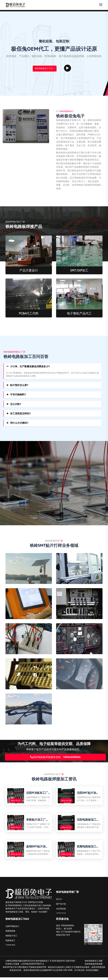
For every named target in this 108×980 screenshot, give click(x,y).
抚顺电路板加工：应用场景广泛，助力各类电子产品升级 (88, 849)
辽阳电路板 (10, 948)
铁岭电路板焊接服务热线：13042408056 (55, 757)
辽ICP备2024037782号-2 (33, 967)
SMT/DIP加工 (79, 270)
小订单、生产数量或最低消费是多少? (30, 366)
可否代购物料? (18, 394)
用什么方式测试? (19, 423)
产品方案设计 (29, 270)
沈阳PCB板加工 (12, 929)
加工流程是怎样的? (20, 413)
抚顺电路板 (10, 934)
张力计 (59, 902)
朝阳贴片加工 (11, 938)
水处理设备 (61, 912)
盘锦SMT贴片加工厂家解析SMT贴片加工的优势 (38, 849)
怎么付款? (16, 404)
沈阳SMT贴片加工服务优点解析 (88, 793)
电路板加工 (10, 943)
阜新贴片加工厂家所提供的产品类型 (38, 821)
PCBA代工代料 (29, 313)
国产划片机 (61, 907)
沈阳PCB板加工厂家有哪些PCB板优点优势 (38, 793)
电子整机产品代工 (79, 313)
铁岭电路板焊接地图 (94, 967)
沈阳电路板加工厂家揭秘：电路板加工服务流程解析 (88, 821)
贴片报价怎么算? (19, 385)
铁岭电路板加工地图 (94, 964)
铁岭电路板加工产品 (45, 69)
